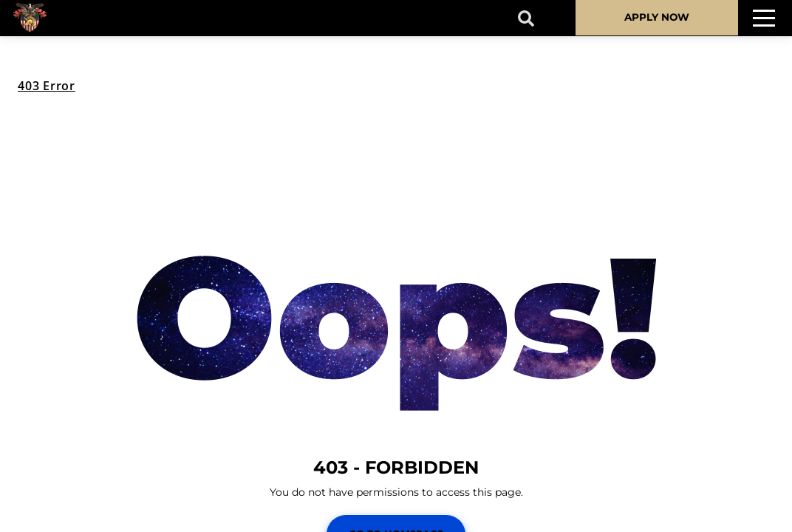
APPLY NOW (657, 17)
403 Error (47, 86)
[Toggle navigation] (764, 18)
